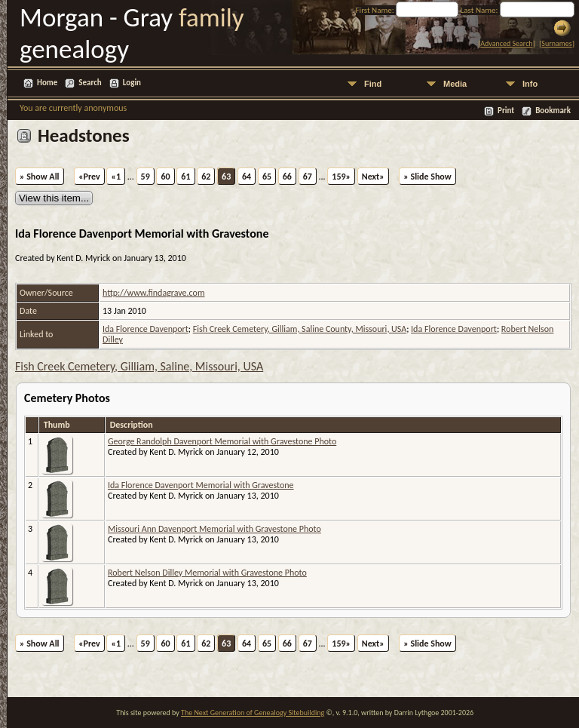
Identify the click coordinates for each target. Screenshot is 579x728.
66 (287, 177)
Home (47, 83)
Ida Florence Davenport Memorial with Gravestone (201, 485)
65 (267, 177)
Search (90, 83)
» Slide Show (427, 177)
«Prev (89, 177)
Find (373, 84)
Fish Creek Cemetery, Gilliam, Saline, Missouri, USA (139, 366)
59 (146, 177)
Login (132, 83)
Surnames (556, 43)
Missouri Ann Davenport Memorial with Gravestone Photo (214, 529)
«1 (116, 177)
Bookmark (553, 111)
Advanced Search (506, 43)
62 (206, 177)
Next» (373, 177)
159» (341, 177)
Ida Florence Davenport (146, 329)
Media (455, 84)
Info (530, 84)
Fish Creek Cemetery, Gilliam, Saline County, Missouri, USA (300, 329)
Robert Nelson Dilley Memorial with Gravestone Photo (207, 573)
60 (165, 177)
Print (506, 111)
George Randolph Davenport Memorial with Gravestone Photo (222, 441)
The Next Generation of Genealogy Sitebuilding (253, 713)
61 (185, 177)
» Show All (40, 177)
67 (308, 177)
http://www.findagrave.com (153, 293)
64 (247, 177)
